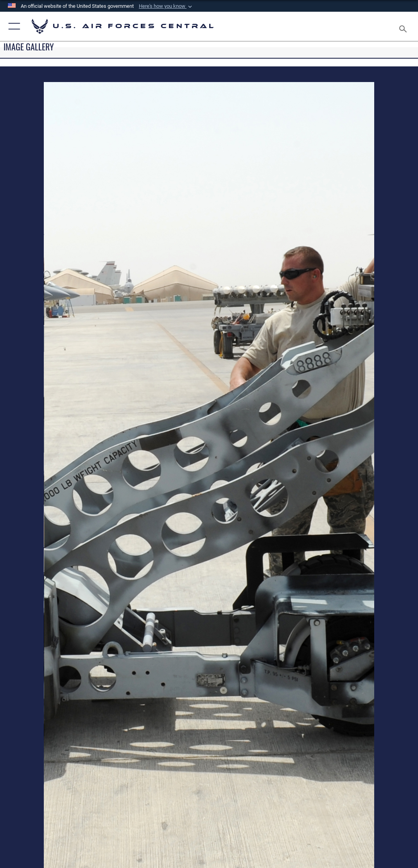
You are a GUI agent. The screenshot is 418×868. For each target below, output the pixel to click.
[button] (166, 6)
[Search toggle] (405, 26)
